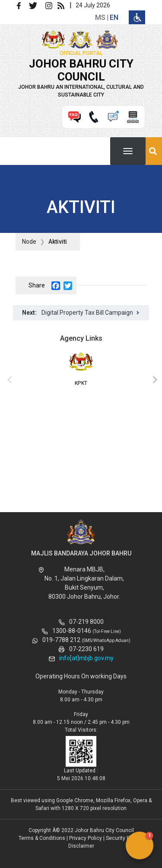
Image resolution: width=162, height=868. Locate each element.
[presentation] (8, 380)
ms (100, 18)
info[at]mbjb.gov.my (86, 658)
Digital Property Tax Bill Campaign (87, 313)
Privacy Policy (86, 838)
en (114, 18)
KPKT (81, 368)
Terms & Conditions (42, 838)
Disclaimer (81, 846)
